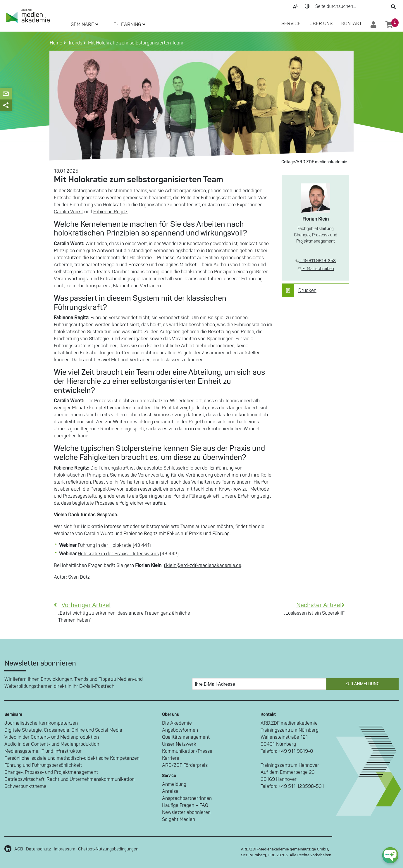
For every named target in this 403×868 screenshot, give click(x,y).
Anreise (170, 791)
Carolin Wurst (68, 212)
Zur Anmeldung (362, 684)
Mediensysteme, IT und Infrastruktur (43, 751)
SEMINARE (85, 25)
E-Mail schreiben (316, 269)
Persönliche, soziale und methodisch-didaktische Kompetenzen (72, 758)
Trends (74, 43)
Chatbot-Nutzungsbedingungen (108, 849)
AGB (19, 849)
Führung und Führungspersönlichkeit (43, 765)
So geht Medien (179, 819)
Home (57, 43)
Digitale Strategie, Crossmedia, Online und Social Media (63, 730)
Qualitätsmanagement (186, 737)
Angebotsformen (180, 730)
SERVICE (291, 24)
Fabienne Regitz (110, 212)
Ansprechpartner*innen (187, 798)
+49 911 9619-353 (316, 261)
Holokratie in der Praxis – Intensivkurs (118, 554)
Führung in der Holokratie (105, 545)
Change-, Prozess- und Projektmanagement (51, 772)
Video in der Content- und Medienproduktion (52, 737)
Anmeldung (174, 784)
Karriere (171, 758)
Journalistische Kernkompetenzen (41, 723)
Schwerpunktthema (25, 786)
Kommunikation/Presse (187, 751)
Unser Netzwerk (179, 744)
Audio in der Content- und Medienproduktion (52, 744)
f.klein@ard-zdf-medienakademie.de (203, 566)
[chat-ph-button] (390, 855)
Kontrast (307, 6)
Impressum (64, 849)
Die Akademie (177, 723)
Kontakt (352, 24)
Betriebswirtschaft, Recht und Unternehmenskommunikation (69, 779)
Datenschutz (38, 849)
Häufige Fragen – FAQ (185, 805)
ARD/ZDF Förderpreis (185, 765)
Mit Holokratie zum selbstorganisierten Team (135, 43)
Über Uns (321, 24)
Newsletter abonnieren (186, 812)
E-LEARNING (129, 25)
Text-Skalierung (295, 6)
